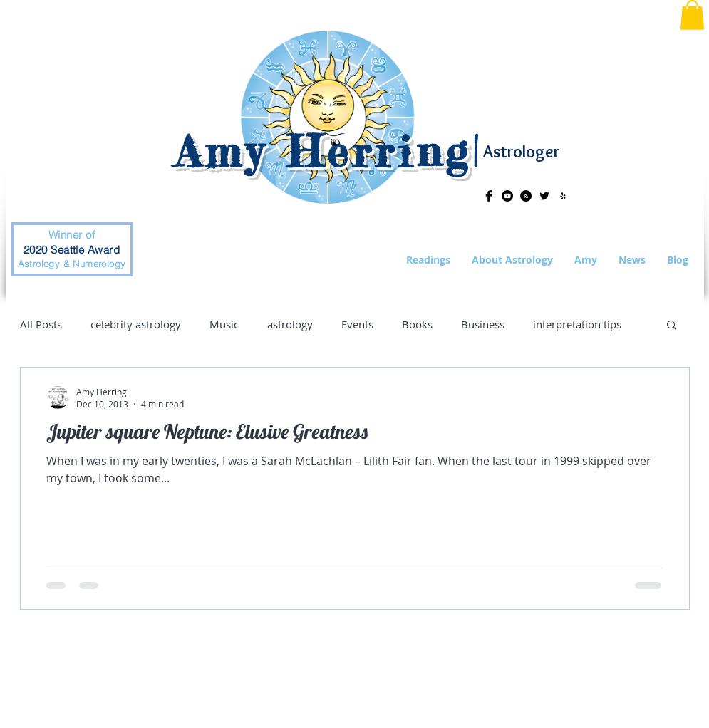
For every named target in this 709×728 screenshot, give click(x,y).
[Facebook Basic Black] (489, 196)
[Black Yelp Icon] (563, 196)
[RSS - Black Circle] (526, 196)
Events (357, 324)
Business (483, 324)
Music (224, 324)
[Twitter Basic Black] (544, 196)
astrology (290, 324)
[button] (692, 15)
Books (417, 324)
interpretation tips (577, 324)
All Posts (41, 324)
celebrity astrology (136, 324)
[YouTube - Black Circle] (507, 196)
